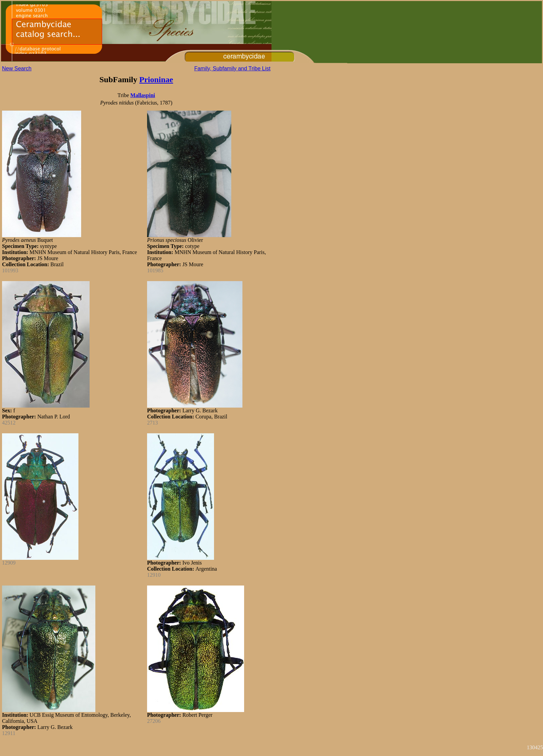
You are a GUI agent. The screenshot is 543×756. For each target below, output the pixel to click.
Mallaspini (143, 95)
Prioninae (156, 79)
